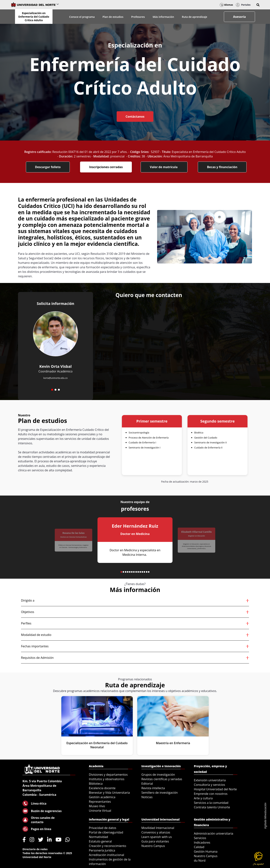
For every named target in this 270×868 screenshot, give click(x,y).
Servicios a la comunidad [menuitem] (211, 803)
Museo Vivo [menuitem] (97, 806)
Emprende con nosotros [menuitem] (211, 794)
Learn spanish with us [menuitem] (157, 837)
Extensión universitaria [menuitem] (210, 780)
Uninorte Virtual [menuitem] (100, 811)
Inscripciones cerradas (106, 167)
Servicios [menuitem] (200, 838)
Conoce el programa (82, 17)
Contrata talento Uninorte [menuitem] (212, 807)
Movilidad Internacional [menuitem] (158, 828)
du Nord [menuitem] (200, 860)
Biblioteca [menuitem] (96, 784)
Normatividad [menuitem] (98, 837)
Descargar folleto (48, 167)
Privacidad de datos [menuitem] (103, 828)
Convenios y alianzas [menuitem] (156, 832)
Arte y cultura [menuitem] (203, 798)
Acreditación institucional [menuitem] (106, 855)
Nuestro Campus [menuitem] (153, 846)
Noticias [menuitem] (147, 797)
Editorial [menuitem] (147, 784)
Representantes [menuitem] (100, 802)
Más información (163, 17)
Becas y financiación (222, 167)
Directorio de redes (35, 849)
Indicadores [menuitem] (202, 842)
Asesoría (239, 17)
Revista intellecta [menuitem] (153, 788)
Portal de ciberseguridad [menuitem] (106, 832)
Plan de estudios (113, 17)
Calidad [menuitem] (199, 847)
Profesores (138, 17)
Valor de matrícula (164, 167)
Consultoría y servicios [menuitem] (209, 785)
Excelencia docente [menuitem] (102, 788)
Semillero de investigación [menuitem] (160, 793)
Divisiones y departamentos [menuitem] (108, 775)
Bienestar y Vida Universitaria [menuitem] (109, 793)
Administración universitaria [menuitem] (214, 833)
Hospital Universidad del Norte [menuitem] (215, 789)
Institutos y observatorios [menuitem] (107, 779)
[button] (258, 5)
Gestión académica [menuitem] (102, 797)
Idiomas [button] (226, 5)
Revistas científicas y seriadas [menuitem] (162, 779)
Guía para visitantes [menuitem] (155, 841)
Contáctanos (135, 117)
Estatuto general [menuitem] (100, 841)
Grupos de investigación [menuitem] (158, 775)
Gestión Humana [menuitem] (206, 851)
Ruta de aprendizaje (195, 17)
